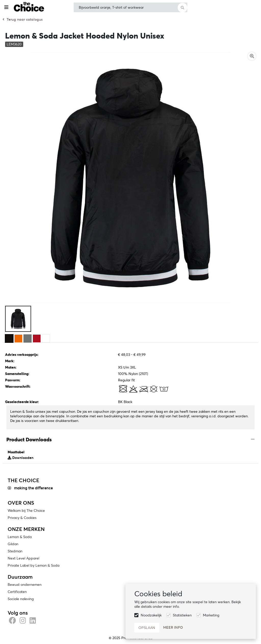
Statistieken (182, 615)
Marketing (211, 615)
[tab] (130, 440)
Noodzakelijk (151, 615)
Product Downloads (29, 440)
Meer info (173, 627)
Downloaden (21, 458)
